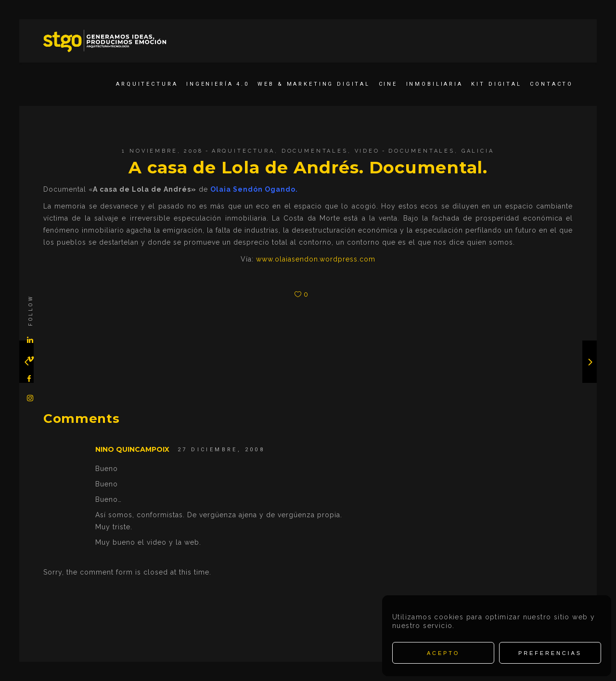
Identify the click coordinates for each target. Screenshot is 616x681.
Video (367, 151)
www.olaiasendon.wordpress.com (316, 259)
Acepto (443, 653)
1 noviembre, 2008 (162, 151)
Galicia (478, 151)
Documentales (315, 151)
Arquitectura (243, 151)
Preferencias (550, 653)
